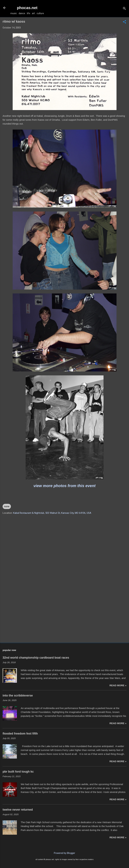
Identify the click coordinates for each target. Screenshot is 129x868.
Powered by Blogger (64, 853)
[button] (124, 22)
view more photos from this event (64, 486)
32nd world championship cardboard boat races (36, 658)
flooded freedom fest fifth (20, 734)
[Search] (124, 9)
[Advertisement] (64, 615)
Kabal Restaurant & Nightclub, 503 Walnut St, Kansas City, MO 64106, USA (52, 513)
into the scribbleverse (18, 696)
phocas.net (27, 8)
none (7, 506)
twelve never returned (18, 810)
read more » (118, 685)
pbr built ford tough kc (18, 772)
